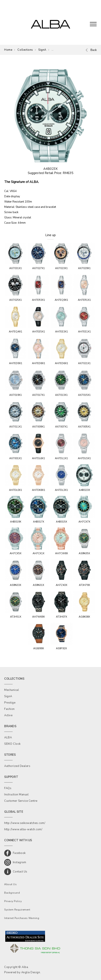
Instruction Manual (16, 795)
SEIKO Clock (12, 744)
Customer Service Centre (21, 801)
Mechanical (12, 690)
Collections (25, 50)
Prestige (10, 703)
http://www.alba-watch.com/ (23, 829)
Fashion (9, 709)
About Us (10, 884)
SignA (42, 50)
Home (8, 50)
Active (8, 715)
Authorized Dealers (17, 766)
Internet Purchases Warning (22, 918)
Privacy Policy (13, 901)
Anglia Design (31, 972)
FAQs (8, 788)
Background (12, 893)
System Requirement (17, 910)
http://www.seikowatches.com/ (25, 823)
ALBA (8, 738)
